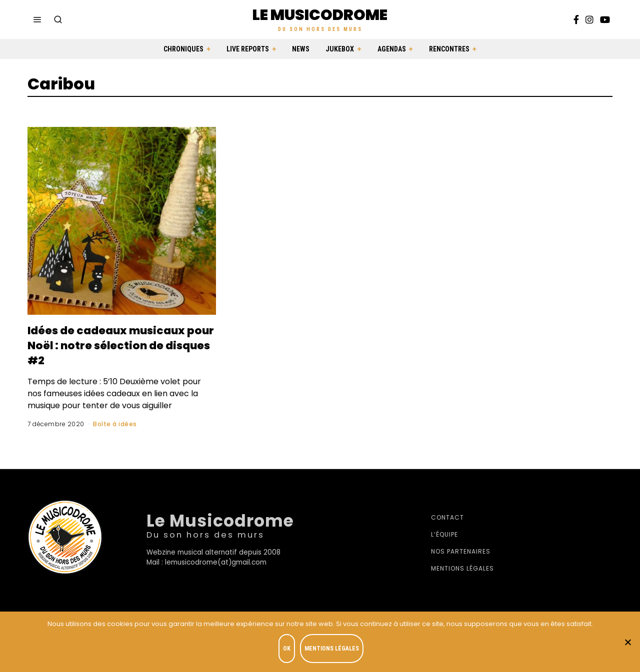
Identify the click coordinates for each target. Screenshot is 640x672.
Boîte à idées (115, 424)
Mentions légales (462, 568)
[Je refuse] (627, 643)
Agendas (392, 49)
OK (288, 650)
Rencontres (449, 49)
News (301, 49)
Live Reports (248, 49)
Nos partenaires (461, 551)
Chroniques (183, 49)
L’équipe (444, 534)
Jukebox (340, 49)
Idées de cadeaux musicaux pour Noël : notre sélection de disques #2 (118, 345)
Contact (447, 517)
